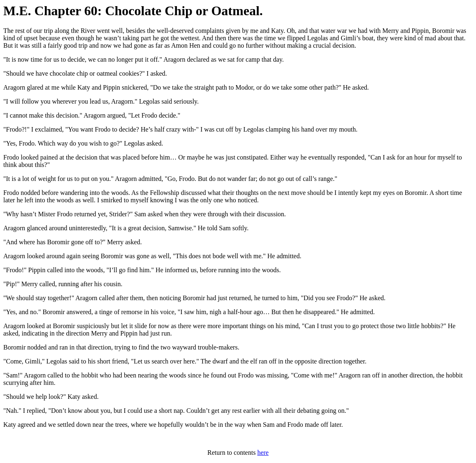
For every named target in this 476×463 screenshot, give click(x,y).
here (263, 453)
